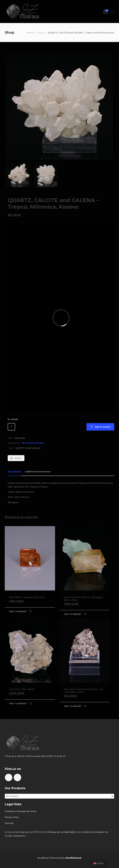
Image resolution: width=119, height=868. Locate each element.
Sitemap (9, 823)
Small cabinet (33, 448)
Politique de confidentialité (61, 832)
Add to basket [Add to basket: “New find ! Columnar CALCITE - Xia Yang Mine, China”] (73, 706)
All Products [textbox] (59, 796)
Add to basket (103, 427)
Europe (40, 443)
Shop (40, 33)
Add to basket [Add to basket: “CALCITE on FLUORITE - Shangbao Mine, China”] (73, 614)
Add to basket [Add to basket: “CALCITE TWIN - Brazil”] (18, 703)
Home (30, 33)
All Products (28, 443)
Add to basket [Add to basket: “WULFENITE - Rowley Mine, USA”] (18, 611)
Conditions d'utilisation (93, 832)
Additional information (38, 472)
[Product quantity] (11, 427)
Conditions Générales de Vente (21, 811)
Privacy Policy (12, 817)
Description (15, 472)
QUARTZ (20, 448)
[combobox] (59, 796)
